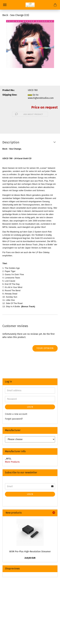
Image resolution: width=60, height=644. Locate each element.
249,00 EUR (30, 558)
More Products (12, 462)
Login (30, 407)
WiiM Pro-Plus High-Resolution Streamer (30, 552)
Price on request (44, 107)
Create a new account (16, 414)
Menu (5, 5)
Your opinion (45, 348)
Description (11, 142)
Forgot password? (14, 419)
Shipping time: (10, 95)
